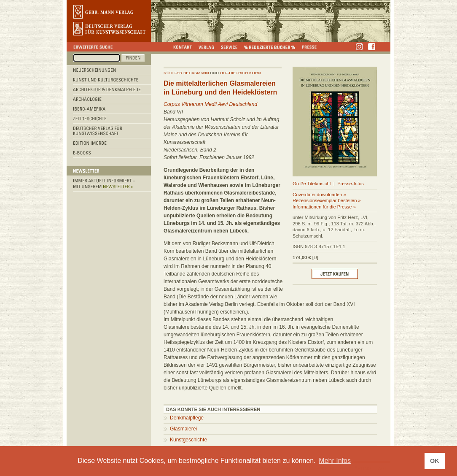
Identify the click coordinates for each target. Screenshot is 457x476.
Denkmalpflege (187, 418)
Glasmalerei (183, 429)
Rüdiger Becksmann (186, 73)
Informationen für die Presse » (324, 207)
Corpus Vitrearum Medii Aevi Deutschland (210, 104)
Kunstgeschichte (188, 440)
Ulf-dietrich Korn (241, 73)
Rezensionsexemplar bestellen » (327, 200)
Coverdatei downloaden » (319, 195)
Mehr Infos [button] (335, 461)
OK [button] (435, 461)
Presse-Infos (351, 184)
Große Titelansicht (312, 184)
